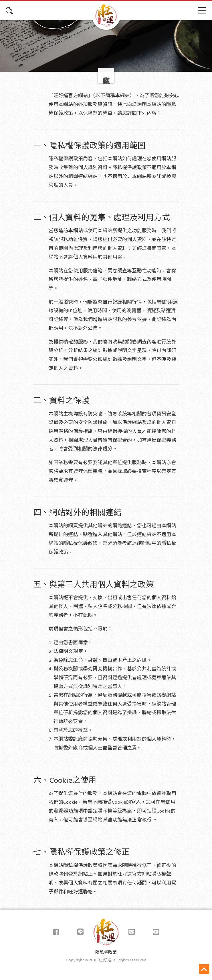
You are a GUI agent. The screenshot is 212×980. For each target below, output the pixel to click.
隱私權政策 (106, 952)
